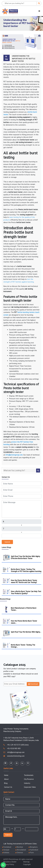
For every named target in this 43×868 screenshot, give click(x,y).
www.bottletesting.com (14, 756)
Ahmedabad (21, 850)
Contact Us (8, 787)
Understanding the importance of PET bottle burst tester (24, 59)
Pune (32, 853)
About (6, 779)
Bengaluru (34, 847)
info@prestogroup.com (14, 752)
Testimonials (29, 775)
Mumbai (20, 847)
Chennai (20, 853)
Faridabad (7, 847)
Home (6, 775)
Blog (6, 783)
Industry (27, 783)
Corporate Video (30, 787)
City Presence (29, 779)
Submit (7, 542)
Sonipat (6, 850)
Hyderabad (34, 850)
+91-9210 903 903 (12, 748)
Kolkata (6, 853)
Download (33, 684)
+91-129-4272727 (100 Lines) (16, 745)
